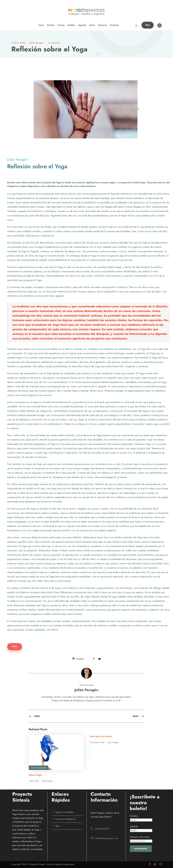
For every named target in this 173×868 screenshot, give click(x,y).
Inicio (41, 25)
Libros (92, 25)
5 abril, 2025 (34, 781)
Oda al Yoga (35, 775)
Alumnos (103, 25)
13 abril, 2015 (18, 43)
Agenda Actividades (65, 812)
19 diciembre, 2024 (97, 742)
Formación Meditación (66, 819)
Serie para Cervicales (101, 736)
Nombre (134, 816)
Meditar (71, 25)
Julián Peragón (36, 43)
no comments (54, 43)
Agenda (82, 25)
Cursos (61, 25)
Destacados (42, 768)
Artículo (34, 768)
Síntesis (51, 25)
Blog (148, 25)
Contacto (114, 25)
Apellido (134, 826)
